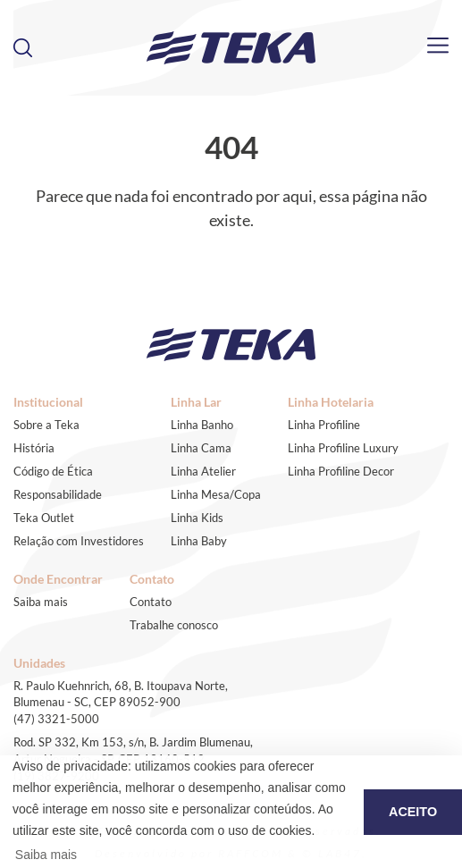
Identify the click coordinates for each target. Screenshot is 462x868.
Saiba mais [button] (46, 855)
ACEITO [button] (413, 812)
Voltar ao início (231, 249)
